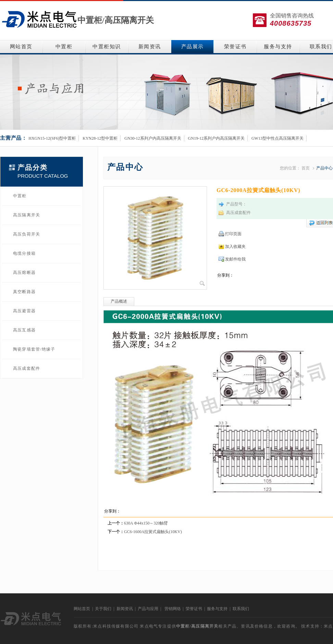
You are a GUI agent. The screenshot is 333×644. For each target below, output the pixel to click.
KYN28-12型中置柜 (100, 138)
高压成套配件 (27, 368)
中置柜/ (91, 20)
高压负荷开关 (27, 234)
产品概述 (119, 301)
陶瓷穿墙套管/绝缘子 (34, 349)
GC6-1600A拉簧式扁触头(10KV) (153, 532)
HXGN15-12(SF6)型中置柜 (52, 138)
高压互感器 (24, 330)
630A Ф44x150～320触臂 (146, 523)
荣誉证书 (235, 47)
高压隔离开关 (129, 20)
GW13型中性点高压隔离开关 (277, 138)
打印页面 (233, 234)
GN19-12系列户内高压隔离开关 (216, 138)
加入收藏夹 (235, 247)
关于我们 (103, 609)
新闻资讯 (150, 47)
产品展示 (193, 47)
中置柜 (64, 47)
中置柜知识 (107, 47)
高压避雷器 (24, 311)
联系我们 (241, 609)
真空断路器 (24, 292)
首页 (306, 168)
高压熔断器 (24, 273)
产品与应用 (148, 609)
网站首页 (21, 47)
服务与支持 (278, 47)
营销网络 (173, 609)
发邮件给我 (235, 259)
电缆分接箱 (24, 253)
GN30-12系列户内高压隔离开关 (153, 138)
